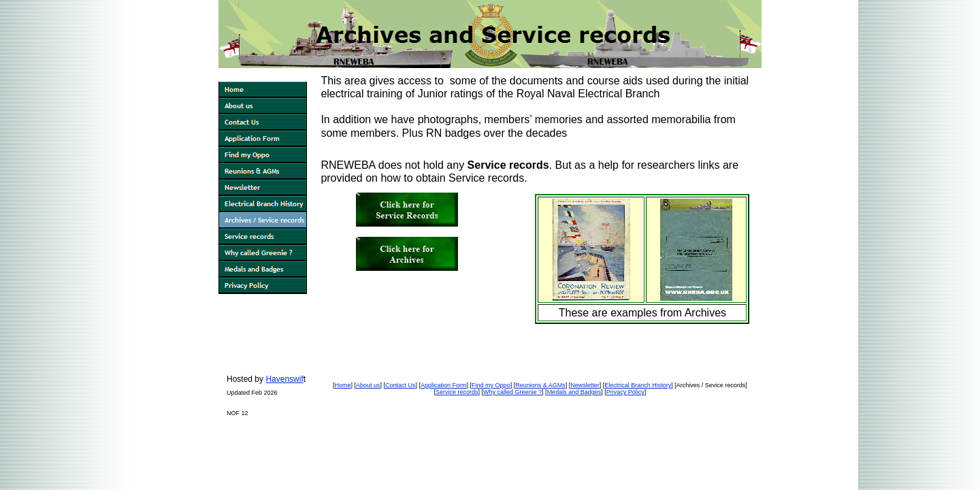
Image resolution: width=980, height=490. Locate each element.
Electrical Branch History (638, 385)
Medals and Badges (574, 392)
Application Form (444, 385)
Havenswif (284, 379)
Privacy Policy (625, 392)
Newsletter (585, 385)
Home (342, 385)
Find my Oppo (491, 385)
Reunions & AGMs (540, 385)
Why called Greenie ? (512, 392)
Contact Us (401, 385)
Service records (457, 392)
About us (368, 385)
